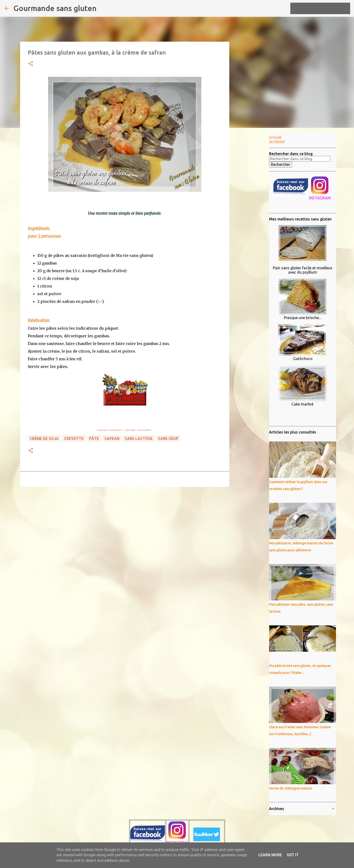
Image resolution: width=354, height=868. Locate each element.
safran (112, 438)
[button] (31, 64)
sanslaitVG (116, 430)
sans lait (102, 430)
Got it (293, 855)
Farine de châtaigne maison (291, 788)
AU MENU (277, 142)
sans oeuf (130, 430)
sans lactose (139, 438)
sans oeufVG (144, 430)
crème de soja (44, 438)
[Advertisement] (254, 207)
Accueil (275, 137)
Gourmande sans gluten (55, 8)
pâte (94, 438)
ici (100, 301)
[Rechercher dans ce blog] (325, 8)
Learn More (270, 855)
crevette (74, 438)
